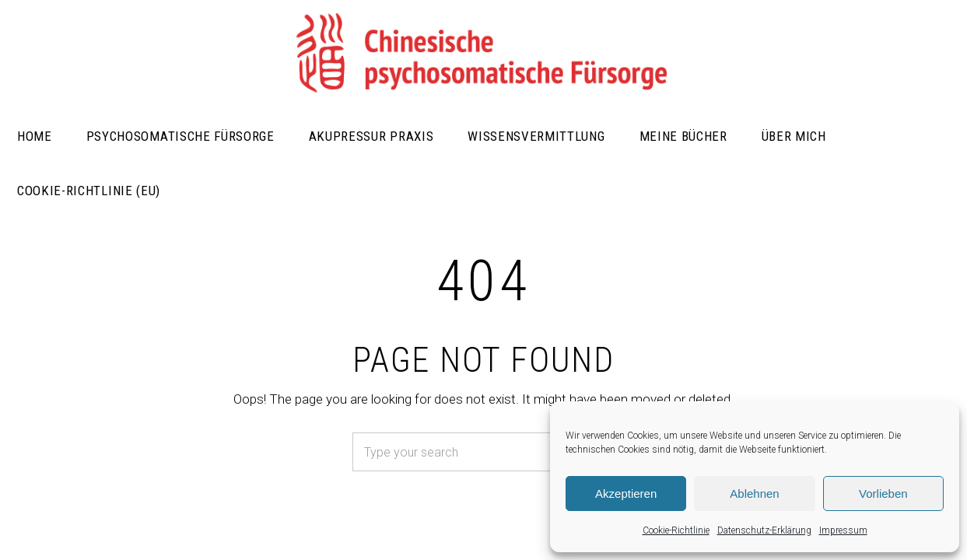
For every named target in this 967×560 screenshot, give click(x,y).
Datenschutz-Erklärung (764, 530)
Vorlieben (883, 493)
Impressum (843, 530)
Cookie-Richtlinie (676, 530)
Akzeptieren (626, 493)
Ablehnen (754, 493)
